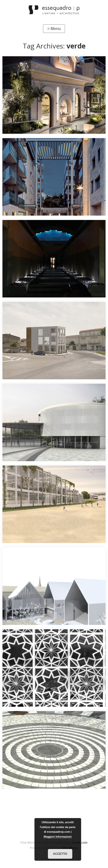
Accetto (60, 854)
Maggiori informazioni (58, 837)
